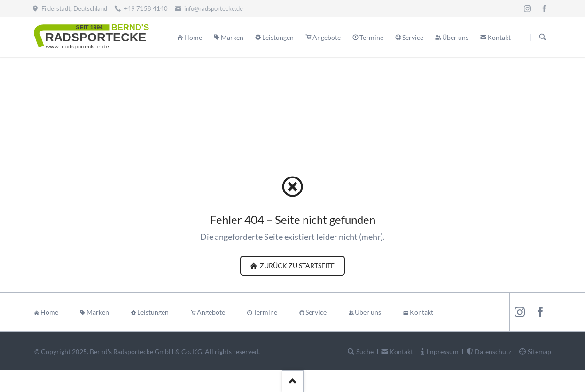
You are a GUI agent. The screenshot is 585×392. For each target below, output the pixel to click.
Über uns (368, 312)
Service (316, 312)
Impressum (442, 351)
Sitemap (539, 351)
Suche (365, 351)
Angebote (211, 312)
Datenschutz (493, 351)
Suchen (543, 38)
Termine (265, 312)
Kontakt (421, 312)
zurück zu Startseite (296, 265)
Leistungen (153, 312)
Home (49, 312)
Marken (98, 312)
